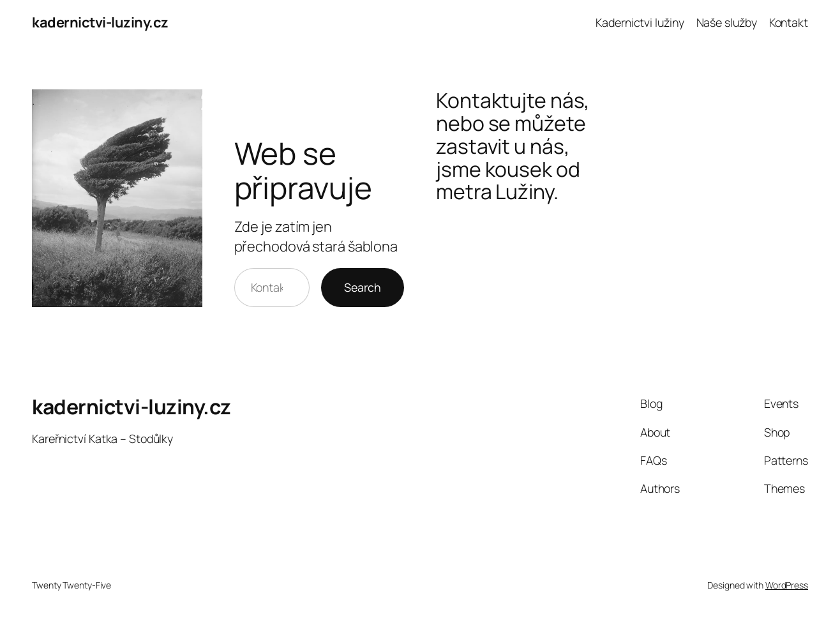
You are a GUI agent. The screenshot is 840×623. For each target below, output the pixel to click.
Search (363, 287)
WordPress (787, 585)
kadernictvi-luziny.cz (100, 22)
